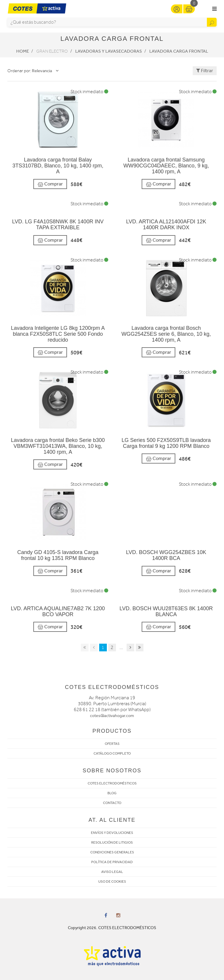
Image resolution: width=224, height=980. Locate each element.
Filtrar (205, 71)
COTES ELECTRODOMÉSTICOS (112, 783)
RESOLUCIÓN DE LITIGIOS (112, 842)
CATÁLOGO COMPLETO (112, 753)
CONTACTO (112, 803)
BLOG (112, 793)
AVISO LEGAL (112, 872)
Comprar (50, 184)
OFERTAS (112, 744)
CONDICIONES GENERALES (112, 852)
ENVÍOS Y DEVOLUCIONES (112, 833)
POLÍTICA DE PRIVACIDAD (112, 862)
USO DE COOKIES (112, 881)
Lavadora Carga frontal (179, 51)
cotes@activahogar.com (112, 716)
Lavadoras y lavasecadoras (109, 51)
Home (23, 51)
